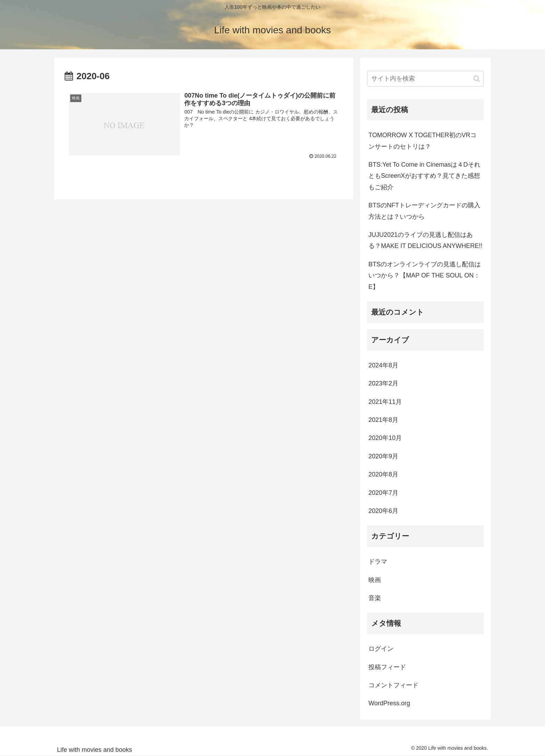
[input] (425, 79)
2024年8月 (383, 365)
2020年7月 (383, 493)
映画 (375, 580)
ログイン (381, 649)
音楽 (375, 598)
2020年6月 (383, 511)
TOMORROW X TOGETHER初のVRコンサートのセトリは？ (422, 141)
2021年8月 (383, 420)
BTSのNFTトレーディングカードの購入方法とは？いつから (424, 211)
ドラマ (378, 562)
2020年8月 (383, 474)
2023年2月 (383, 383)
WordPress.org (389, 703)
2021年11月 (385, 402)
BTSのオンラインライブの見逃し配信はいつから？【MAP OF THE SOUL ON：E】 (425, 276)
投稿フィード (387, 667)
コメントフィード (393, 685)
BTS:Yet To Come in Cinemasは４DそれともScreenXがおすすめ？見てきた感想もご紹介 (424, 176)
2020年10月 (385, 438)
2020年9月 (383, 456)
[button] (477, 79)
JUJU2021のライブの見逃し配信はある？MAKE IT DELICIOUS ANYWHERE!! (425, 240)
